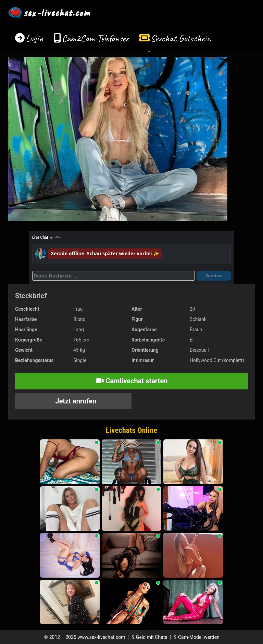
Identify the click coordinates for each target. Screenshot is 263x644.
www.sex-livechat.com (101, 637)
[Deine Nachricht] (114, 276)
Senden (214, 275)
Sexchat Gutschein (181, 38)
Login (35, 38)
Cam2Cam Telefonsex (95, 38)
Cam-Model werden (196, 637)
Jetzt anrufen (75, 401)
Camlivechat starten (132, 381)
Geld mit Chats (148, 637)
